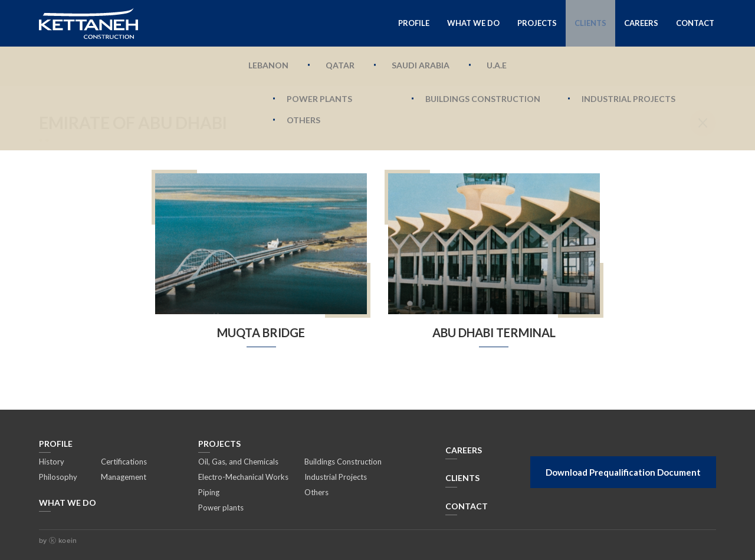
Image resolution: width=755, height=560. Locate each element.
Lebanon (268, 65)
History (52, 462)
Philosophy (58, 477)
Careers (641, 23)
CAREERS (464, 450)
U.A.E (497, 65)
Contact (695, 23)
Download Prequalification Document (623, 472)
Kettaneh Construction (88, 23)
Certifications (124, 462)
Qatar (340, 65)
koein (66, 541)
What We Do (473, 23)
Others (316, 492)
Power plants (221, 508)
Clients (590, 23)
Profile (414, 23)
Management (124, 477)
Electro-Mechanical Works (243, 477)
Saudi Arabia (421, 65)
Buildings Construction (343, 462)
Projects (537, 23)
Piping (209, 492)
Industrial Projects (336, 477)
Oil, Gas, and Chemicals (238, 462)
